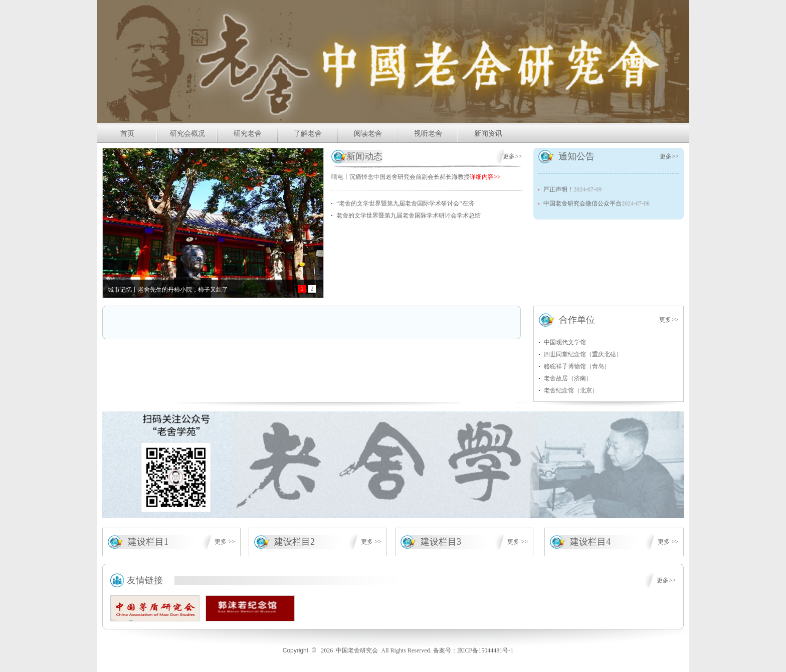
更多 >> (225, 542)
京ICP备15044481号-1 (485, 650)
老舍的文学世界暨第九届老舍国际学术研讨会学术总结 (409, 215)
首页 (127, 134)
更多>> (512, 156)
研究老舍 (248, 134)
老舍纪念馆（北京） (571, 390)
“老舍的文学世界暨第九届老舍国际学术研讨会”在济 (405, 203)
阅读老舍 (368, 134)
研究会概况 (187, 134)
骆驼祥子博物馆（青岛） (577, 366)
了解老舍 (308, 134)
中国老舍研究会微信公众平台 (582, 203)
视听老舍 (428, 134)
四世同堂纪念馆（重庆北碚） (583, 354)
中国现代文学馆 (565, 342)
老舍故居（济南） (568, 378)
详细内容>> (485, 177)
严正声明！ (558, 189)
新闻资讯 (488, 134)
